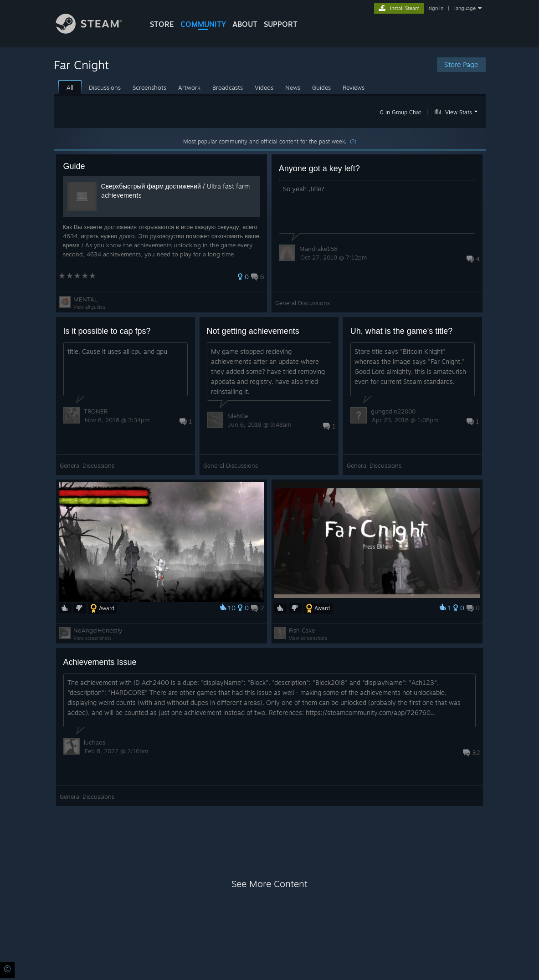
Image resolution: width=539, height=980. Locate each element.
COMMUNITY (203, 24)
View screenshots (92, 638)
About (245, 24)
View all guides (89, 307)
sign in (436, 8)
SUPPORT (281, 24)
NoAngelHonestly (98, 630)
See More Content (269, 884)
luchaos (95, 742)
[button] (457, 111)
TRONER (96, 411)
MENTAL (85, 299)
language (465, 8)
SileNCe (238, 416)
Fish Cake (302, 630)
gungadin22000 (393, 411)
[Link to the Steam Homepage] (96, 31)
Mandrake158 (318, 249)
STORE (162, 24)
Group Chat (406, 112)
